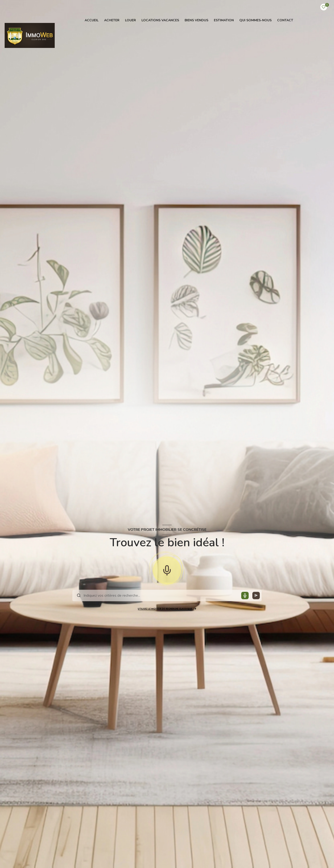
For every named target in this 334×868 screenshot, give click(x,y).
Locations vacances (160, 20)
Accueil (92, 20)
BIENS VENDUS (196, 20)
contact (285, 20)
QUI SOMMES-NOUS (255, 20)
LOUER (130, 20)
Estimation (224, 20)
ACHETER (112, 20)
